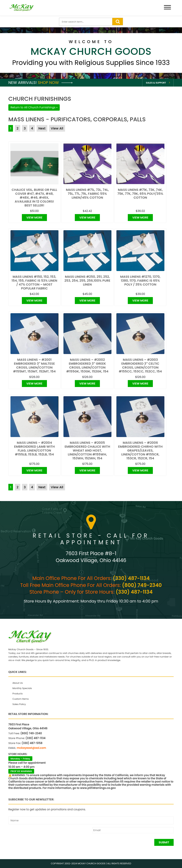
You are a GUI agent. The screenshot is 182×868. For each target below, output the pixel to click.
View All (57, 128)
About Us (18, 683)
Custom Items (21, 699)
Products (18, 694)
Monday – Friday (20, 759)
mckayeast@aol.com (31, 748)
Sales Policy (19, 704)
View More (34, 218)
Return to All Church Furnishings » (34, 107)
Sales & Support (156, 83)
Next (42, 128)
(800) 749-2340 (142, 585)
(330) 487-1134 (131, 578)
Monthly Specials (22, 688)
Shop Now (55, 83)
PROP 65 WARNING (21, 771)
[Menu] (167, 8)
